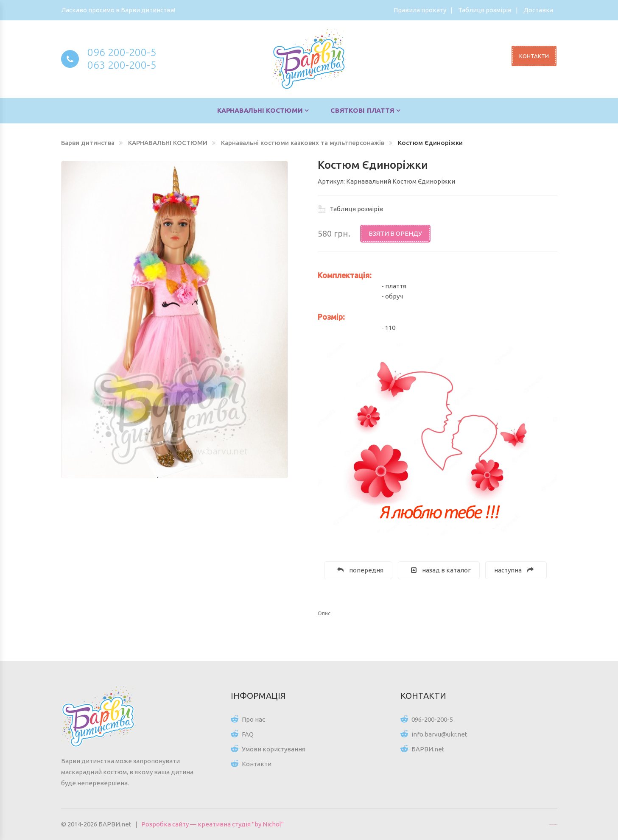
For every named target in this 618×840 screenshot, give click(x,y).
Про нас (253, 719)
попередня (360, 570)
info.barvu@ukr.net (439, 734)
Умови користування (274, 749)
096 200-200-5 (122, 52)
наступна (514, 570)
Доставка (538, 10)
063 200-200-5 (122, 65)
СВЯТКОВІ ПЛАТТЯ (362, 110)
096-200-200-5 (432, 719)
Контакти (257, 764)
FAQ (248, 734)
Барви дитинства (88, 143)
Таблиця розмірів (485, 10)
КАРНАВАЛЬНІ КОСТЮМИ (260, 110)
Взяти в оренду (395, 233)
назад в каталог (441, 570)
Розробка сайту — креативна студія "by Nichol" (213, 824)
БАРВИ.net (428, 749)
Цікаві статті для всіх (553, 824)
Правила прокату (420, 10)
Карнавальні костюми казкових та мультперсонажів (303, 143)
